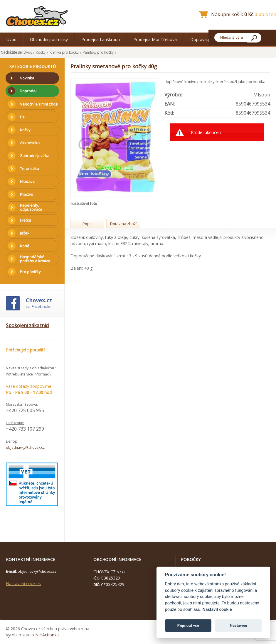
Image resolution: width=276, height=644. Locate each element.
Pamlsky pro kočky (98, 52)
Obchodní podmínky (49, 39)
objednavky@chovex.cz (25, 447)
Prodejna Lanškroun (101, 39)
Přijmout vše (188, 625)
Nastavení (239, 625)
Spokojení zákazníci (27, 325)
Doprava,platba (205, 39)
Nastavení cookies (23, 583)
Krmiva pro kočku (64, 52)
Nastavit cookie (217, 610)
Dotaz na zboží (123, 224)
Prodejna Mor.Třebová (155, 39)
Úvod (11, 39)
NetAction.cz (47, 635)
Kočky (41, 52)
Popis (87, 224)
